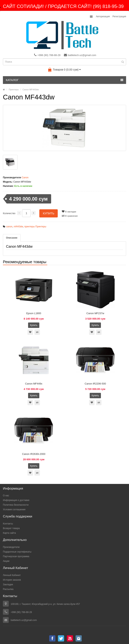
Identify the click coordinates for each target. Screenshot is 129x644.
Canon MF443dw (31, 90)
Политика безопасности (16, 505)
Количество (9, 213)
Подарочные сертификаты (17, 552)
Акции (6, 561)
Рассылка (8, 589)
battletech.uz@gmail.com (80, 55)
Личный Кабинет (12, 575)
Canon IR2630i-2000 (34, 454)
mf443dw (18, 227)
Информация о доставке (16, 500)
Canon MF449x (34, 384)
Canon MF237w (95, 313)
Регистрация (119, 16)
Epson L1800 (34, 313)
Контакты (8, 524)
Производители (11, 547)
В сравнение (70, 216)
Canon (25, 178)
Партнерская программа (16, 556)
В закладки (69, 211)
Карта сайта (9, 533)
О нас (6, 496)
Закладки (8, 585)
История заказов (12, 580)
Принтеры (14, 90)
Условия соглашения (14, 510)
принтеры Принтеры (35, 227)
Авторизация (103, 16)
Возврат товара (11, 528)
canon (9, 227)
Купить (49, 213)
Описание (12, 238)
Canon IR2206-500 (95, 384)
